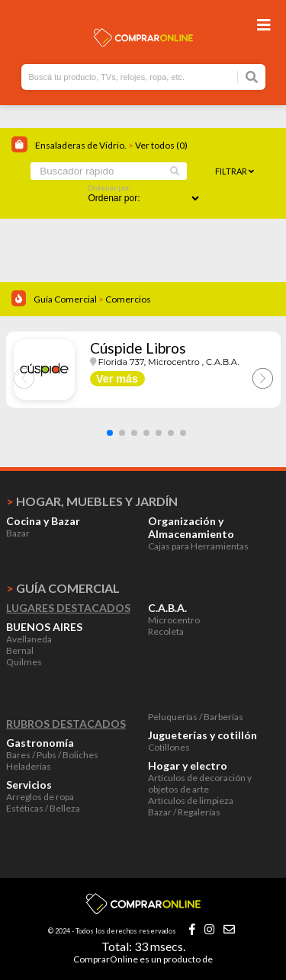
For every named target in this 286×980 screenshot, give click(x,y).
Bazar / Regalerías (184, 812)
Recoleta (166, 631)
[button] (110, 433)
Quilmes (24, 662)
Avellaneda (29, 639)
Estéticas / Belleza (43, 808)
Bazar (18, 533)
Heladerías (29, 766)
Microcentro (174, 620)
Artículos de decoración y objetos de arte (200, 783)
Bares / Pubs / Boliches (52, 755)
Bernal (20, 650)
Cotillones (169, 747)
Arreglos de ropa (40, 797)
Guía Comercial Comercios (92, 299)
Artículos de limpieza (191, 801)
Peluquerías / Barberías (196, 717)
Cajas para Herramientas (198, 546)
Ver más (117, 379)
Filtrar (235, 171)
